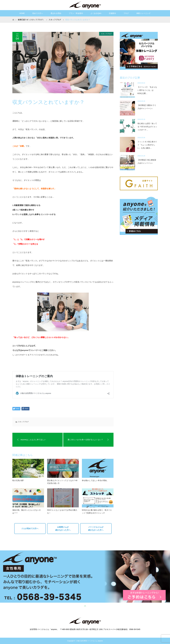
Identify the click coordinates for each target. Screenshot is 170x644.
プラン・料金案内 (76, 13)
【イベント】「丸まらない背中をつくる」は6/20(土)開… (147, 90)
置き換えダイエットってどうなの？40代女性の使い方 (62, 482)
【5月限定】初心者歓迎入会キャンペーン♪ (147, 161)
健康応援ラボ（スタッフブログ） (31, 20)
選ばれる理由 (56, 13)
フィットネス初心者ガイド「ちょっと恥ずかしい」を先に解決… (147, 145)
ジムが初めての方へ (30, 528)
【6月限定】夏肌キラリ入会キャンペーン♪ (147, 107)
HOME (22, 13)
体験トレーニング (143, 13)
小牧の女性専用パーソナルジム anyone (89, 641)
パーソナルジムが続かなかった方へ (96, 529)
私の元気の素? (18, 480)
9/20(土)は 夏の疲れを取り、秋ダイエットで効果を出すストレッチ (97, 511)
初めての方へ (38, 13)
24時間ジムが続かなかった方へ (63, 529)
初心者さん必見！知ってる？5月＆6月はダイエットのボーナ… (147, 127)
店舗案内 (112, 13)
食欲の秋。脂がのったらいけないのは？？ (27, 511)
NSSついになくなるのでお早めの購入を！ (62, 511)
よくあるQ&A (96, 13)
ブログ (126, 13)
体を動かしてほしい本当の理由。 (95, 480)
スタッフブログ (106, 34)
